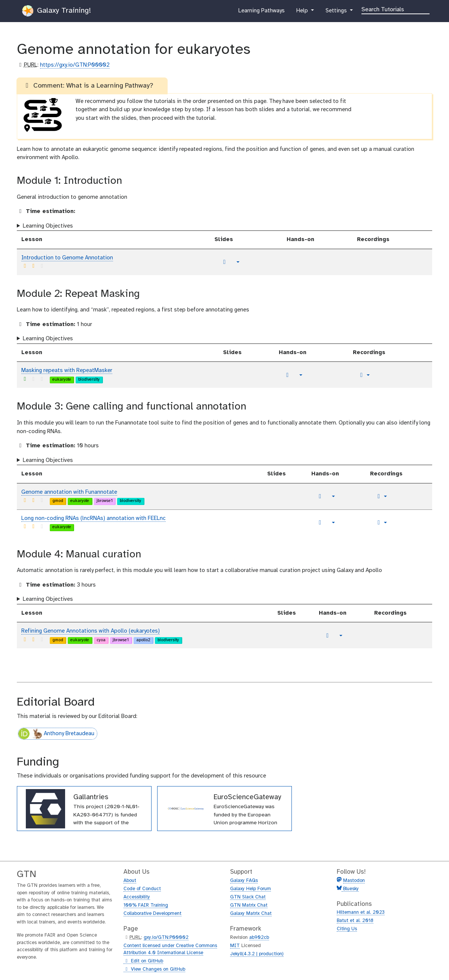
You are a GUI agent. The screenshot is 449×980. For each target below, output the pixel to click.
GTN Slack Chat (248, 897)
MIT (235, 946)
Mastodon (354, 881)
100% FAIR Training (146, 905)
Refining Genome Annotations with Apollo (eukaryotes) (91, 631)
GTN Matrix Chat (249, 905)
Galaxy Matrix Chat (251, 914)
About (130, 881)
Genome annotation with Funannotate (69, 492)
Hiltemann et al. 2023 (361, 912)
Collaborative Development (152, 914)
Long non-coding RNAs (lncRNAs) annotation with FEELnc (94, 518)
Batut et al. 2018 (355, 921)
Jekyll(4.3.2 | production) (257, 954)
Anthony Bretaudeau (56, 734)
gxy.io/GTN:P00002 (166, 938)
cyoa (101, 640)
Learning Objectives (48, 226)
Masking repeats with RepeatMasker (67, 371)
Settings (337, 12)
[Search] (395, 9)
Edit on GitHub (143, 961)
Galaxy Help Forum (251, 889)
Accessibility (137, 897)
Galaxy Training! (56, 11)
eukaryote (62, 380)
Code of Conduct (142, 889)
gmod (58, 501)
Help (303, 12)
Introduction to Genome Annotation (67, 258)
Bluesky (350, 889)
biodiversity (89, 380)
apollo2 (143, 640)
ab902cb (259, 938)
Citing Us (347, 929)
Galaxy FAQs (244, 881)
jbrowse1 (105, 501)
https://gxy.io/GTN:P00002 (75, 65)
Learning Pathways (261, 12)
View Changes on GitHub (154, 970)
